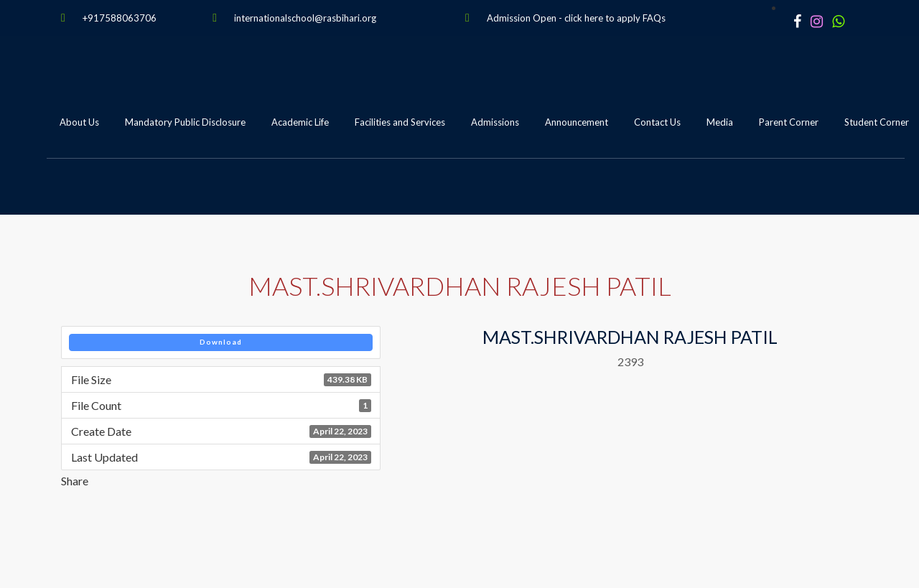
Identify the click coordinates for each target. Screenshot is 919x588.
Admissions (495, 122)
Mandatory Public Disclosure (185, 122)
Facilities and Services (400, 122)
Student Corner (877, 122)
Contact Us (657, 122)
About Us (79, 122)
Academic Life (300, 122)
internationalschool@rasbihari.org (305, 18)
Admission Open (522, 18)
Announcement (577, 122)
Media (720, 122)
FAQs (654, 18)
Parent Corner (789, 122)
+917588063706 (120, 18)
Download (221, 342)
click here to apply (602, 18)
